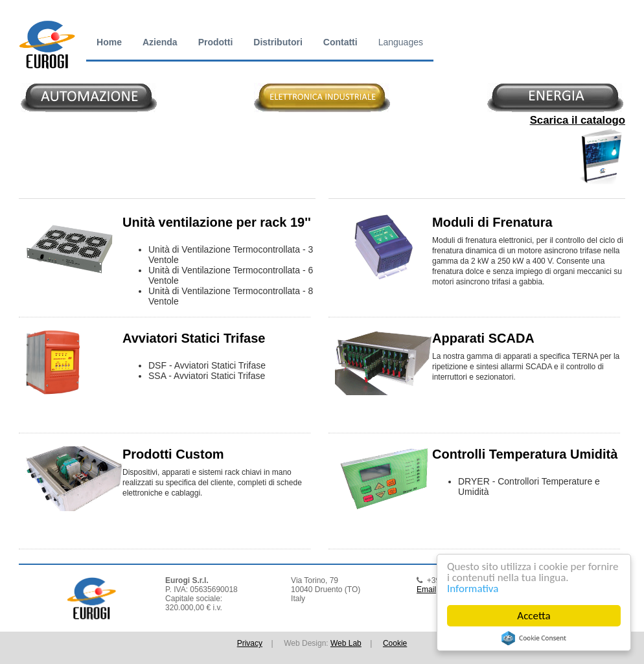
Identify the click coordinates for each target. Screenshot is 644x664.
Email (426, 590)
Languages (401, 42)
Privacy (250, 643)
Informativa (473, 589)
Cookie (395, 643)
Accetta (534, 616)
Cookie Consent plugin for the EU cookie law (534, 638)
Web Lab (346, 643)
